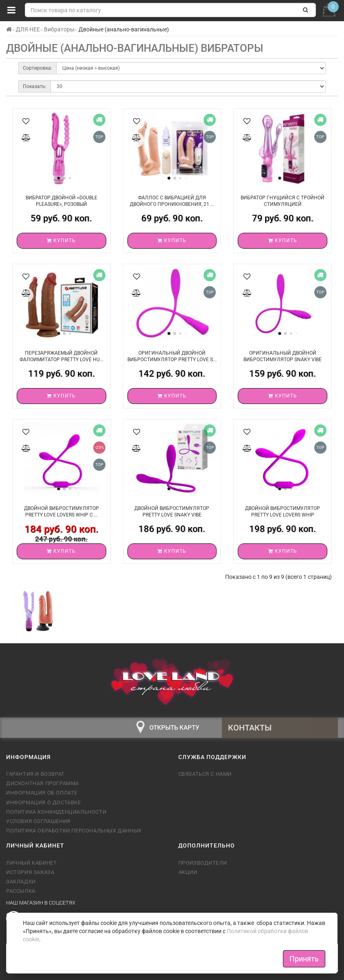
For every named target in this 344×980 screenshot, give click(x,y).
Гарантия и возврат (35, 774)
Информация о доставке (44, 802)
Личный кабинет (31, 863)
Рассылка (21, 891)
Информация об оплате (42, 793)
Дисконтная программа (43, 783)
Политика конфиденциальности (56, 812)
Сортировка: (37, 68)
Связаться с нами (205, 774)
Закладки (21, 882)
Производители (203, 863)
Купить (61, 241)
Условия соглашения (38, 821)
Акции (188, 872)
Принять (304, 959)
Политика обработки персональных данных (74, 831)
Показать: (35, 86)
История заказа (30, 872)
